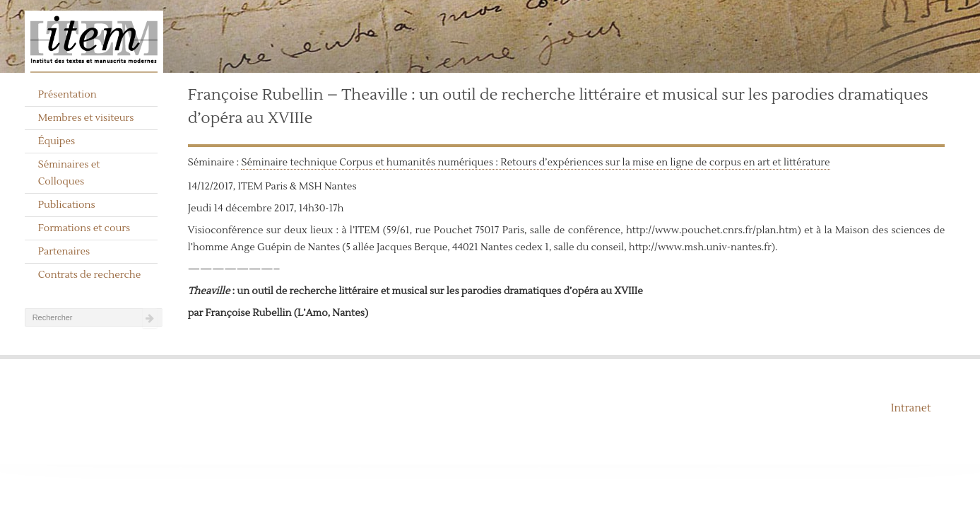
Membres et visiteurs (86, 118)
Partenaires (64, 252)
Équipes (57, 141)
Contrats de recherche (90, 275)
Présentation (67, 95)
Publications (67, 205)
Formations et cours (84, 228)
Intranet (911, 408)
